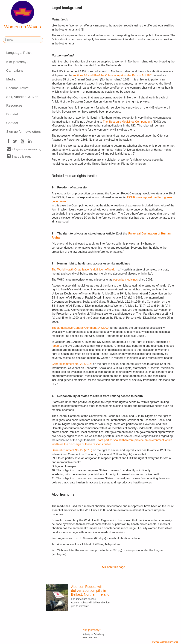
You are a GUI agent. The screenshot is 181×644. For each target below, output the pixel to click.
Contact (12, 123)
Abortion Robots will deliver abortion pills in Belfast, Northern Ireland (90, 591)
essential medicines (125, 280)
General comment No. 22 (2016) (72, 364)
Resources (14, 105)
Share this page (19, 156)
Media (11, 79)
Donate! (12, 114)
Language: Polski (19, 53)
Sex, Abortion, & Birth (22, 97)
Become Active (17, 88)
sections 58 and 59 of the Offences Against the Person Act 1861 (113, 75)
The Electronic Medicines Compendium (127, 122)
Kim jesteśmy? (17, 62)
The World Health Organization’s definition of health (84, 270)
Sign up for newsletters (23, 132)
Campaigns (15, 70)
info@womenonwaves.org (24, 149)
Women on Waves (23, 15)
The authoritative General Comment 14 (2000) (81, 328)
